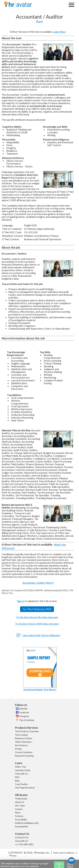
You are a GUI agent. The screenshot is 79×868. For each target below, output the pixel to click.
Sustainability (22, 826)
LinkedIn (23, 709)
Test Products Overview (27, 731)
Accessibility (21, 820)
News (18, 813)
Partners (19, 816)
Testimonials (21, 799)
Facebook (24, 712)
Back (39, 22)
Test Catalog (21, 735)
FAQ (17, 777)
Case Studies (21, 784)
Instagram (24, 716)
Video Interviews (23, 742)
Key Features (21, 745)
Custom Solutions (24, 752)
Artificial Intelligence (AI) (27, 823)
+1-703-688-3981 (24, 844)
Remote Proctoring (24, 756)
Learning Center (23, 770)
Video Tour (21, 767)
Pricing (18, 749)
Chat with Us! (22, 774)
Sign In (21, 601)
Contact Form (22, 837)
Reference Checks (24, 738)
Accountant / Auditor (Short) (38, 583)
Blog (17, 781)
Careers (19, 809)
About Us (20, 802)
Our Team (20, 806)
